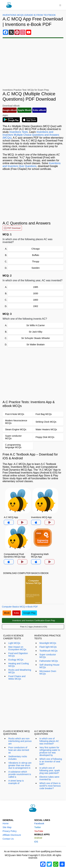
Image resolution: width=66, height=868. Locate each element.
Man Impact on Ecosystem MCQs (17, 648)
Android (38, 838)
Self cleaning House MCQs (50, 666)
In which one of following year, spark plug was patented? (50, 770)
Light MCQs (14, 643)
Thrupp (35, 262)
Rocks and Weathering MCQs (20, 671)
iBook (7, 613)
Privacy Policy (10, 831)
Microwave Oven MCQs (48, 672)
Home (6, 823)
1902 (36, 306)
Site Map (7, 827)
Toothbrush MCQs (49, 651)
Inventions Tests (19, 132)
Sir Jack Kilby (35, 332)
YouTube (39, 831)
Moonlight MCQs (48, 643)
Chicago (36, 249)
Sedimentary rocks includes (18, 758)
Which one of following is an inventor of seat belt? (51, 762)
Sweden (36, 268)
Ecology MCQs (16, 660)
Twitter (38, 827)
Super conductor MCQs (48, 656)
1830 (36, 293)
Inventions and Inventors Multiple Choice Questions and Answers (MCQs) (31, 135)
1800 (36, 300)
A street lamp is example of (16, 782)
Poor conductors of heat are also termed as (19, 750)
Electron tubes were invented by (49, 778)
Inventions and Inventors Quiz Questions (32, 165)
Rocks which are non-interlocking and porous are (20, 741)
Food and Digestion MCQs (18, 655)
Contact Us (8, 839)
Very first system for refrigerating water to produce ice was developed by (50, 751)
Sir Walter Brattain (36, 345)
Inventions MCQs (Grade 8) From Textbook (29, 15)
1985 (36, 287)
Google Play (29, 613)
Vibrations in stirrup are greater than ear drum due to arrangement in (20, 765)
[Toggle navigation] (60, 5)
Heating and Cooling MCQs (19, 665)
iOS (36, 842)
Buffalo (36, 255)
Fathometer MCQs (49, 661)
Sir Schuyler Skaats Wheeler (35, 338)
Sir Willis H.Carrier (35, 325)
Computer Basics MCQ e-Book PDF (20, 607)
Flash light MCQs (48, 647)
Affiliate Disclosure (12, 835)
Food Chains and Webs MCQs (17, 678)
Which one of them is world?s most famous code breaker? (50, 786)
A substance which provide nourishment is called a (20, 774)
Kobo (16, 613)
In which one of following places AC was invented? (49, 741)
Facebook (39, 823)
